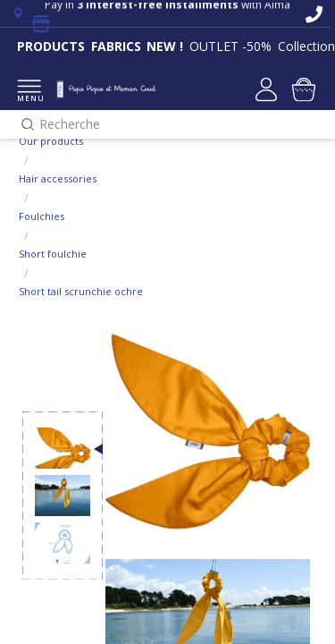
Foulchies (42, 216)
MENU (29, 92)
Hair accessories (58, 178)
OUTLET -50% (230, 46)
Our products (51, 141)
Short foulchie (53, 254)
